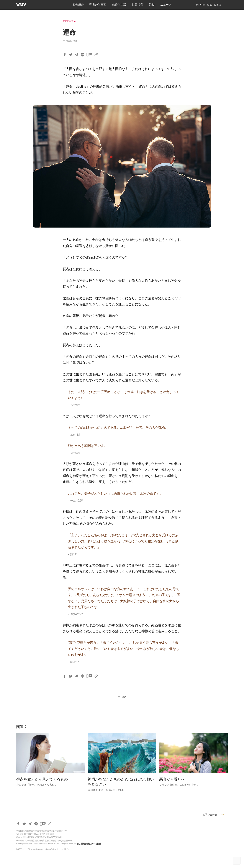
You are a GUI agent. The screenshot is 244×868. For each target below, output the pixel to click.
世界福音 (137, 5)
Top (237, 861)
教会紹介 (78, 5)
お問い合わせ (210, 815)
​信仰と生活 (119, 5)
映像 (209, 5)
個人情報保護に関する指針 (89, 844)
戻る (124, 697)
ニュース (166, 5)
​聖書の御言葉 (98, 5)
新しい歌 (200, 5)
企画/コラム (70, 21)
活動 (152, 5)
